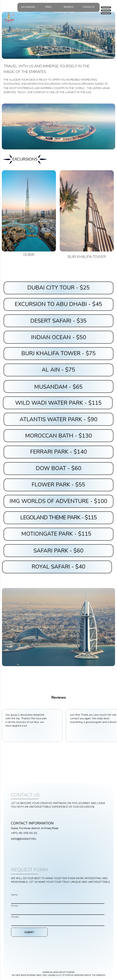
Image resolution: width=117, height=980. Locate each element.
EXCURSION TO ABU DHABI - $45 (58, 304)
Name (14, 895)
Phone (15, 906)
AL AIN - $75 (58, 370)
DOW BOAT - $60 (58, 468)
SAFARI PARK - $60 (58, 551)
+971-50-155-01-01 (24, 833)
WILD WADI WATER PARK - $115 (58, 403)
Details (15, 917)
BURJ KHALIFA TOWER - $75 (58, 353)
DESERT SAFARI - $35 (58, 321)
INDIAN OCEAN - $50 (58, 337)
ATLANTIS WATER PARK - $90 (58, 419)
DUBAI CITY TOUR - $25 (58, 288)
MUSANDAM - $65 (58, 387)
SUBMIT (29, 932)
